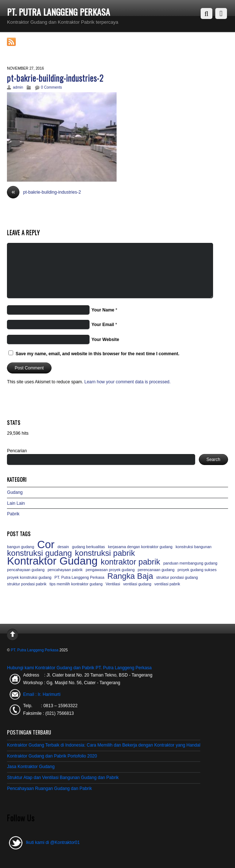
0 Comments (52, 87)
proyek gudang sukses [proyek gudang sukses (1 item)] (197, 570)
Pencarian (17, 451)
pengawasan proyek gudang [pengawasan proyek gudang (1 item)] (110, 570)
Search (213, 460)
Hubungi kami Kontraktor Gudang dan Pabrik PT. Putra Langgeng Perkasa (79, 668)
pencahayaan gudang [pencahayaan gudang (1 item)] (26, 570)
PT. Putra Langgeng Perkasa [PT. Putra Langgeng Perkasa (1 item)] (79, 577)
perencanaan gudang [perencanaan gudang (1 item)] (156, 570)
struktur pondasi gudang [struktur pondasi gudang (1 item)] (177, 577)
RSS (22, 42)
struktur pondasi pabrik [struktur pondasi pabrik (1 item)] (27, 584)
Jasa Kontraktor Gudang (31, 767)
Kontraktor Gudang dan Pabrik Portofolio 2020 (52, 756)
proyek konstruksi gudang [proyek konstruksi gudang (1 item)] (29, 577)
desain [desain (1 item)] (63, 547)
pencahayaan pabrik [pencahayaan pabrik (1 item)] (65, 570)
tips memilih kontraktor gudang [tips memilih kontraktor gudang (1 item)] (76, 584)
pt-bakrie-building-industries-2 (55, 78)
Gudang (15, 492)
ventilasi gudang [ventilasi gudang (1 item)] (137, 584)
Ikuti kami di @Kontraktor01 (43, 842)
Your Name (103, 310)
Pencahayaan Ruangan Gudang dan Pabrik (49, 788)
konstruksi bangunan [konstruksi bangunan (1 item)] (193, 547)
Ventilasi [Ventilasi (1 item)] (113, 584)
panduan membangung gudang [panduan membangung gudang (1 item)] (190, 563)
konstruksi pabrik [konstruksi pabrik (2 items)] (105, 553)
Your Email (103, 325)
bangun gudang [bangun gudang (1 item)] (20, 547)
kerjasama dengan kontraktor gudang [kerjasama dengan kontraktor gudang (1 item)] (141, 547)
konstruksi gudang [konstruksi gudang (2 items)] (39, 553)
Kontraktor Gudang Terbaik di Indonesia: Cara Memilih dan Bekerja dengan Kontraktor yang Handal (104, 745)
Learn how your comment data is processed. (128, 382)
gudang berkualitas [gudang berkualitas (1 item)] (88, 547)
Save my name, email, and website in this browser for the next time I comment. (98, 354)
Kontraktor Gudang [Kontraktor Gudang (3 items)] (52, 561)
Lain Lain (16, 503)
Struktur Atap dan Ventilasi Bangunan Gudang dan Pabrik (63, 778)
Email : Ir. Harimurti (42, 694)
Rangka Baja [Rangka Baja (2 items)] (130, 576)
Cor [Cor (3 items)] (46, 545)
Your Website (105, 340)
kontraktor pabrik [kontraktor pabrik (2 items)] (130, 562)
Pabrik (13, 514)
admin (18, 87)
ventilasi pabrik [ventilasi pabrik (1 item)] (167, 584)
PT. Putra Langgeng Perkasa (35, 650)
